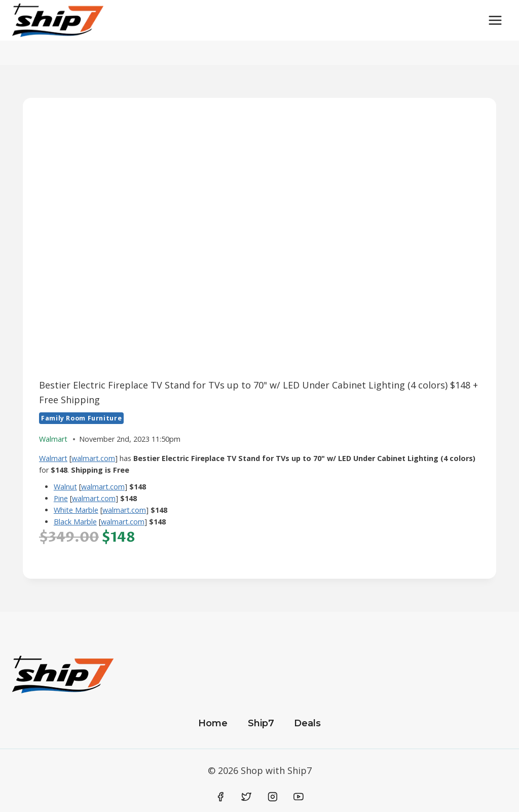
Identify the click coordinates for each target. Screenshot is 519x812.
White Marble (76, 510)
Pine (61, 498)
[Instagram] (273, 797)
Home (213, 723)
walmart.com (93, 458)
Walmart (53, 458)
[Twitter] (246, 797)
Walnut (65, 487)
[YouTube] (299, 797)
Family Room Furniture (81, 418)
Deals (307, 723)
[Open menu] (495, 20)
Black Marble (75, 522)
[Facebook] (220, 797)
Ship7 (261, 723)
